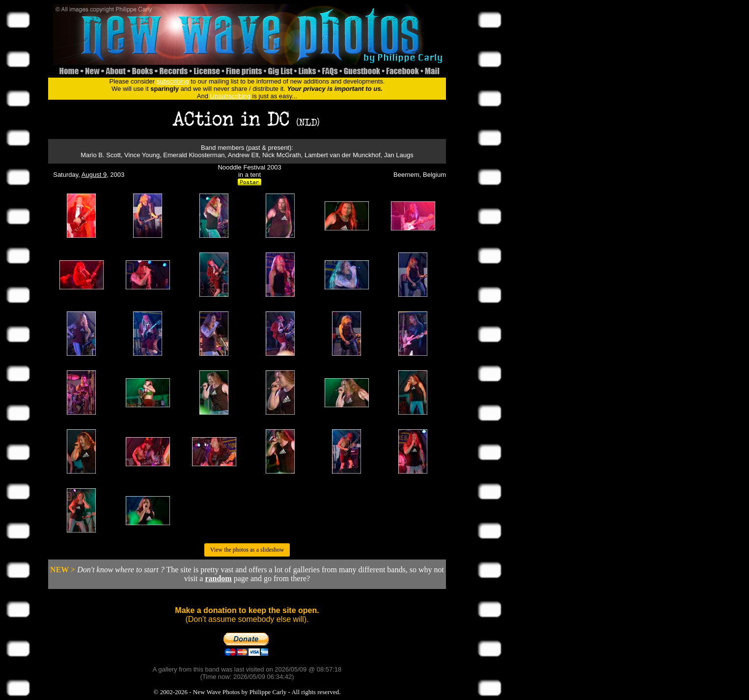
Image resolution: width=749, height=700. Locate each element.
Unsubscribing (230, 96)
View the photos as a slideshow (247, 550)
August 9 (94, 175)
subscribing (173, 81)
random (218, 578)
